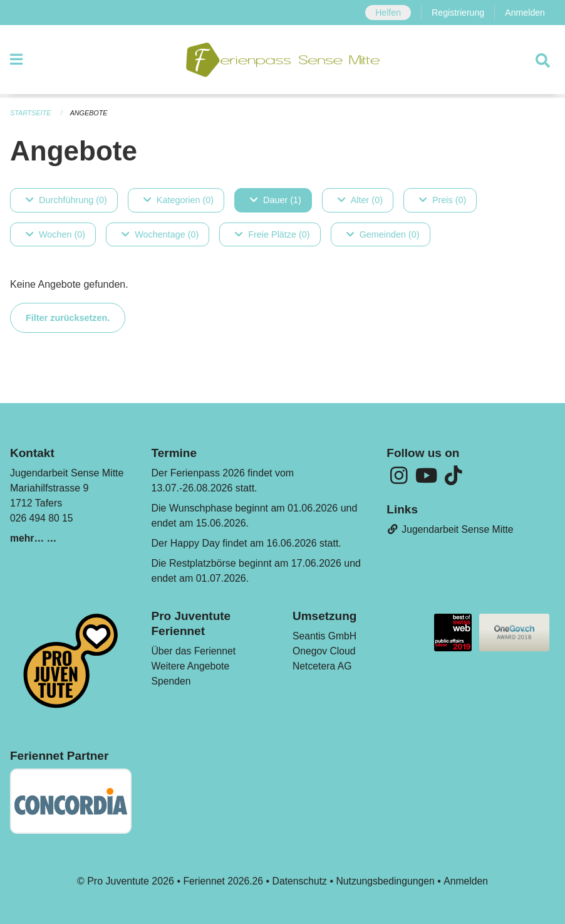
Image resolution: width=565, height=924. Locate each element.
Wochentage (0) (160, 234)
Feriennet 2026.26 (222, 881)
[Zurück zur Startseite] (282, 61)
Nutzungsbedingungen (386, 881)
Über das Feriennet (194, 652)
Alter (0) (360, 200)
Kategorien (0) (179, 200)
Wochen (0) (55, 234)
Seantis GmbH (325, 637)
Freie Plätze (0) (272, 234)
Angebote (90, 113)
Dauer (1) (276, 200)
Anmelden (525, 13)
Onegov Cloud (324, 652)
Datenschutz (299, 881)
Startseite (31, 113)
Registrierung (457, 13)
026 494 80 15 (42, 519)
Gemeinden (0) (383, 234)
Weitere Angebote (191, 667)
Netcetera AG (323, 667)
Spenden (172, 682)
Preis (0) (443, 200)
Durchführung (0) (66, 200)
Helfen (386, 13)
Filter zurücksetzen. (68, 318)
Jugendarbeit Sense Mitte (451, 531)
